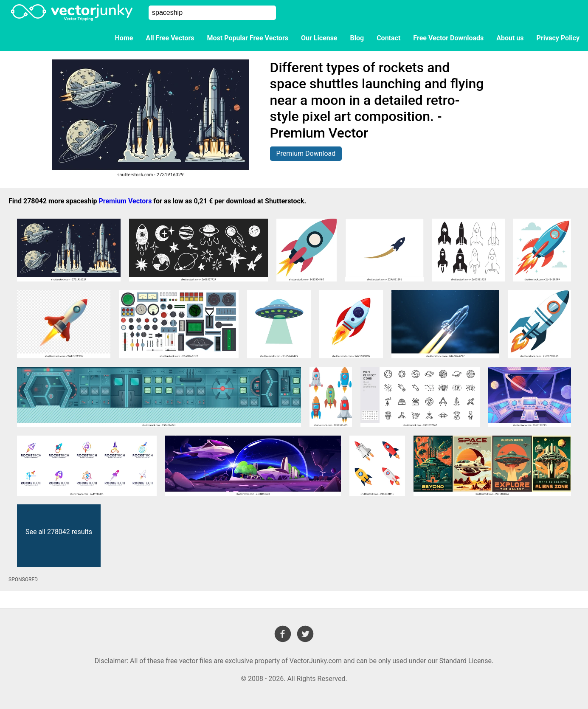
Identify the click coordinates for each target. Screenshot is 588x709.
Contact (388, 38)
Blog (357, 38)
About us (510, 38)
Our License (319, 38)
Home (124, 38)
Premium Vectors (125, 201)
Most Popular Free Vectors (248, 38)
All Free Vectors (170, 38)
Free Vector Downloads (448, 38)
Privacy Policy (558, 38)
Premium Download (306, 153)
